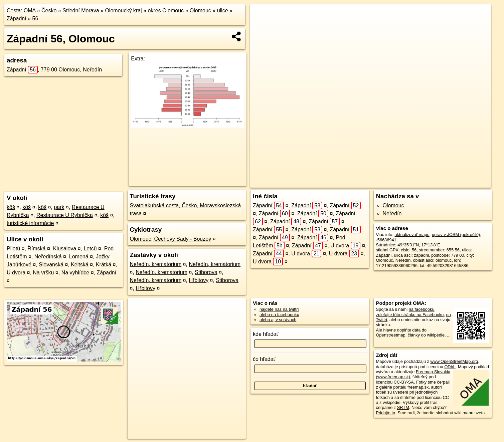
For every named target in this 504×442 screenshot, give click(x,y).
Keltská (79, 265)
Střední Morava (81, 11)
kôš (11, 207)
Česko (49, 11)
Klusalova (65, 249)
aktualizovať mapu (412, 235)
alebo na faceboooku (279, 315)
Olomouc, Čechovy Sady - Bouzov (171, 239)
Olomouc (200, 11)
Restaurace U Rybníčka (65, 215)
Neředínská (48, 257)
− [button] (261, 26)
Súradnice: (386, 245)
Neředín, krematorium (156, 264)
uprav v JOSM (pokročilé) (456, 235)
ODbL (450, 367)
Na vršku (43, 273)
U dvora (16, 273)
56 (35, 19)
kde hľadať (266, 334)
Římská (36, 249)
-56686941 (386, 240)
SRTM (403, 407)
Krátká (104, 265)
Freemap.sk (402, 183)
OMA (30, 11)
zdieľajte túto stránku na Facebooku (410, 315)
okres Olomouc (166, 11)
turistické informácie (30, 223)
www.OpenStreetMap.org (454, 361)
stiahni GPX (387, 250)
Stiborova (206, 272)
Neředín (392, 213)
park (59, 207)
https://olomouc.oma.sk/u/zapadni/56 (457, 183)
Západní (17, 19)
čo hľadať (264, 359)
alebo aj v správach (278, 320)
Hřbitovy (199, 280)
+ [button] (261, 16)
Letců (90, 249)
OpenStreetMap (368, 183)
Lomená (79, 257)
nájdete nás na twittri (279, 309)
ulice (223, 11)
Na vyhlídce (75, 273)
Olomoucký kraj (123, 11)
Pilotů (13, 249)
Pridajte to (386, 413)
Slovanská (51, 265)
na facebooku (422, 309)
